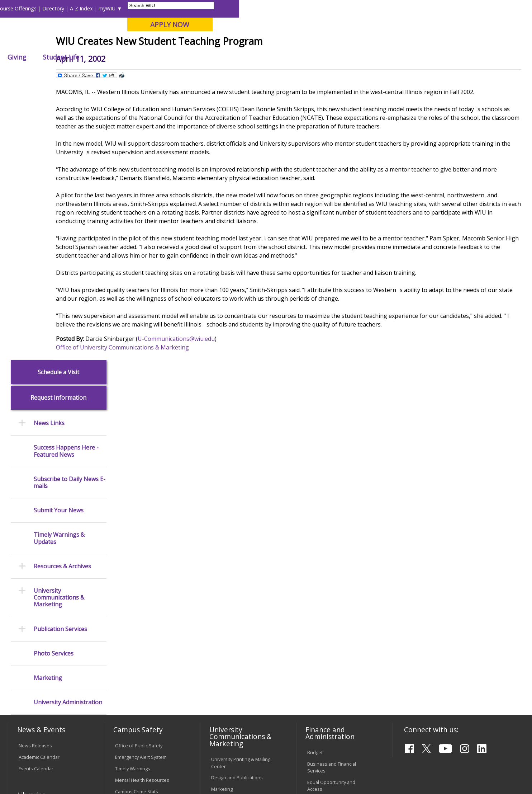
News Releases (35, 469)
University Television (233, 525)
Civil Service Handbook (236, 663)
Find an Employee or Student (338, 578)
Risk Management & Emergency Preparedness (143, 530)
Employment (79, 737)
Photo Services (54, 377)
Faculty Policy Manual (233, 634)
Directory (346, 8)
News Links (49, 147)
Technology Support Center (145, 636)
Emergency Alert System (141, 481)
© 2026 (28, 770)
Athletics (270, 57)
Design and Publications (237, 502)
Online (206, 43)
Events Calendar (36, 492)
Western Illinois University (115, 31)
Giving (310, 57)
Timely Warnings (133, 492)
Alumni (201, 57)
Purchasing (319, 536)
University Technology (139, 647)
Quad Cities (174, 43)
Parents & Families (33, 8)
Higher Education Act (233, 554)
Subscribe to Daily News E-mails (70, 206)
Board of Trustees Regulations (231, 619)
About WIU (58, 57)
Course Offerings (310, 8)
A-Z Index (374, 8)
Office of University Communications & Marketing (178, 417)
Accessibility (36, 737)
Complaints (223, 693)
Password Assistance (138, 624)
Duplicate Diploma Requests (49, 630)
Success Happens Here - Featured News (66, 175)
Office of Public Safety (139, 469)
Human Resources (327, 525)
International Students (110, 8)
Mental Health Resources (142, 504)
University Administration (68, 426)
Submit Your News (59, 234)
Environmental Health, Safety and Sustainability (146, 548)
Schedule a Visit (58, 96)
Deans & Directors (327, 601)
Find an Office (322, 590)
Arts (234, 57)
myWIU (400, 8)
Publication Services (60, 353)
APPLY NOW (463, 25)
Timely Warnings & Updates (59, 262)
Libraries (274, 8)
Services (28, 569)
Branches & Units (37, 535)
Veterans (162, 737)
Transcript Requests (40, 619)
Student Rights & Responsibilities (229, 678)
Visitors (69, 8)
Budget (315, 476)
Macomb (140, 43)
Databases (30, 558)
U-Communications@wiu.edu (232, 409)
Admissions (156, 57)
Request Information (58, 122)
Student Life (354, 57)
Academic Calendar (39, 481)
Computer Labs (131, 601)
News (156, 73)
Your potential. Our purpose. (82, 43)
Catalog (27, 546)
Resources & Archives (62, 290)
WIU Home (131, 73)
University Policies (231, 604)
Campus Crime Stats (137, 515)
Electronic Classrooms (139, 613)
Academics (107, 57)
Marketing (48, 402)
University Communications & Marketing (59, 322)
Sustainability (123, 737)
